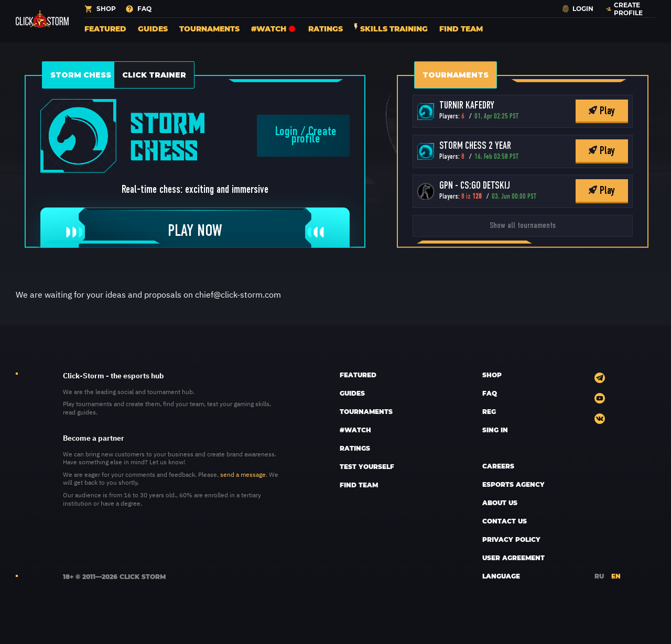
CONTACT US (505, 521)
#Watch (274, 29)
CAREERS (498, 466)
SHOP (492, 375)
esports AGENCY (513, 484)
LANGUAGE (501, 576)
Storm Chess (81, 75)
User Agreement (513, 558)
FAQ (490, 393)
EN (616, 576)
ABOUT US (500, 503)
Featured (105, 29)
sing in (495, 430)
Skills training (391, 29)
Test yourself (367, 466)
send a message (243, 474)
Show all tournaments (523, 226)
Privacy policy (511, 539)
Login (286, 132)
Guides (153, 29)
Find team (461, 29)
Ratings (326, 29)
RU (599, 576)
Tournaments (209, 29)
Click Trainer (154, 75)
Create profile (314, 136)
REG (489, 411)
